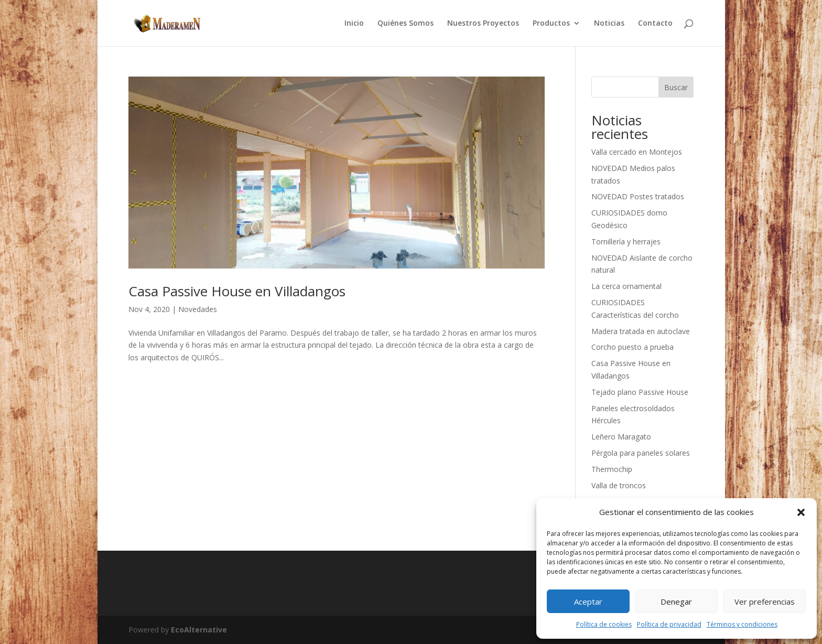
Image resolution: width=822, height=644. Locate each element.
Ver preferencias (765, 602)
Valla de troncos (619, 485)
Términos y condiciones (742, 624)
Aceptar (588, 602)
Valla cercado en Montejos (637, 152)
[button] (801, 512)
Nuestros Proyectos (483, 24)
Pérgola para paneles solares (641, 453)
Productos (551, 24)
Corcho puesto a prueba (632, 347)
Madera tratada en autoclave (641, 331)
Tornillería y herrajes (626, 241)
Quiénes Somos (405, 24)
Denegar (676, 602)
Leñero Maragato (621, 437)
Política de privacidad (669, 624)
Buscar (676, 87)
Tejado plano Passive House (640, 392)
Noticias (609, 24)
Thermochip (612, 469)
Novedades (198, 309)
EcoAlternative (199, 630)
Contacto (655, 24)
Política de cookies (604, 624)
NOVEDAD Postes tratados (638, 196)
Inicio (354, 24)
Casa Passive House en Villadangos (237, 291)
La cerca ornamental (626, 286)
